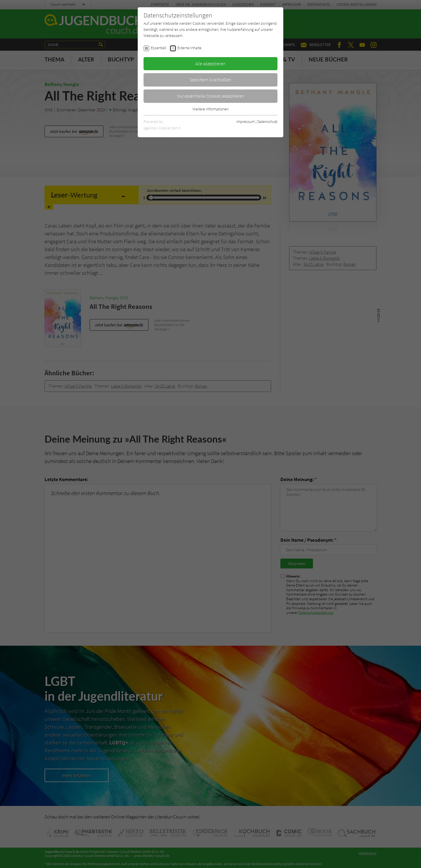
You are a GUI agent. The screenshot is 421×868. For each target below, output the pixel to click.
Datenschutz (267, 122)
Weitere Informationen (211, 109)
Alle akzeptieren (211, 64)
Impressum (246, 122)
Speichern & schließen (211, 80)
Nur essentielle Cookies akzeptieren (211, 96)
